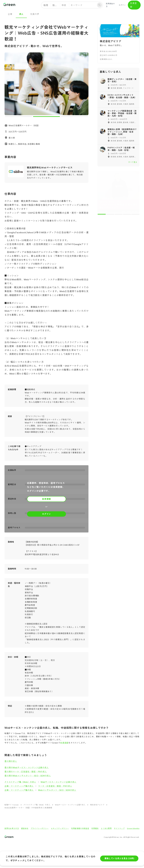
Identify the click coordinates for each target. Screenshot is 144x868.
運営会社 (25, 828)
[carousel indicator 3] (74, 117)
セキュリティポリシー (60, 828)
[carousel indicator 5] (135, 173)
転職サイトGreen (12, 805)
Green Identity (133, 828)
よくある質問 (106, 828)
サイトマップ (119, 828)
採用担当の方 (111, 5)
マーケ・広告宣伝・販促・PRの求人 (55, 786)
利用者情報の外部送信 (80, 828)
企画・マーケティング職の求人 (19, 786)
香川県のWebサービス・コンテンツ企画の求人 (27, 767)
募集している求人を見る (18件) (119, 858)
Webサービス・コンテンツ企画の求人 (58, 782)
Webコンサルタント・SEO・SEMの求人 (57, 790)
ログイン (122, 5)
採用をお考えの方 (12, 828)
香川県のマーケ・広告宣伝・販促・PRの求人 (26, 772)
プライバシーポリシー (40, 828)
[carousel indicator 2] (46, 117)
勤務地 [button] (56, 5)
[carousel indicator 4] (127, 173)
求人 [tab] (21, 14)
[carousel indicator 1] (18, 117)
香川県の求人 (11, 761)
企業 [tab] (10, 14)
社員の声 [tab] (35, 14)
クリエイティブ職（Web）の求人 (20, 782)
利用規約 (95, 828)
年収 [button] (64, 5)
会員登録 (134, 5)
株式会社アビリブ (97, 805)
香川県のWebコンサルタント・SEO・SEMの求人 (28, 776)
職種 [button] (46, 5)
